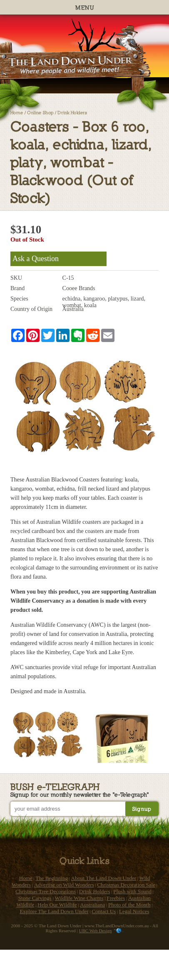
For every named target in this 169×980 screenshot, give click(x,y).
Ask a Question (36, 259)
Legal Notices (134, 911)
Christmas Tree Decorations (46, 891)
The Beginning (52, 878)
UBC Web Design (96, 931)
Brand (17, 288)
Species (19, 299)
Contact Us (104, 911)
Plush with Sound (132, 891)
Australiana (92, 905)
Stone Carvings (35, 898)
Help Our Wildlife (57, 905)
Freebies (116, 898)
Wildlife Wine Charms (79, 898)
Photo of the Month (129, 905)
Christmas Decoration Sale (126, 885)
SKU (16, 278)
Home (17, 112)
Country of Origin (31, 309)
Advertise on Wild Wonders (64, 885)
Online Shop (40, 112)
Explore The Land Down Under (54, 911)
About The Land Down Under (104, 878)
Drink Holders (72, 112)
